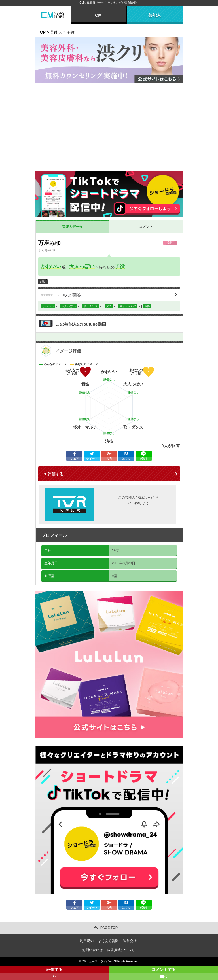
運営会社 (130, 941)
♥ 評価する (54, 474)
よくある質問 (108, 941)
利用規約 (87, 941)
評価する (55, 974)
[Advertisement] (109, 129)
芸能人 (155, 15)
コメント (146, 227)
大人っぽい (82, 266)
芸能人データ (72, 227)
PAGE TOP (109, 928)
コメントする (164, 974)
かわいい (51, 266)
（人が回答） (63, 295)
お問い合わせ (92, 950)
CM (98, 15)
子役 (120, 266)
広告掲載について (121, 950)
